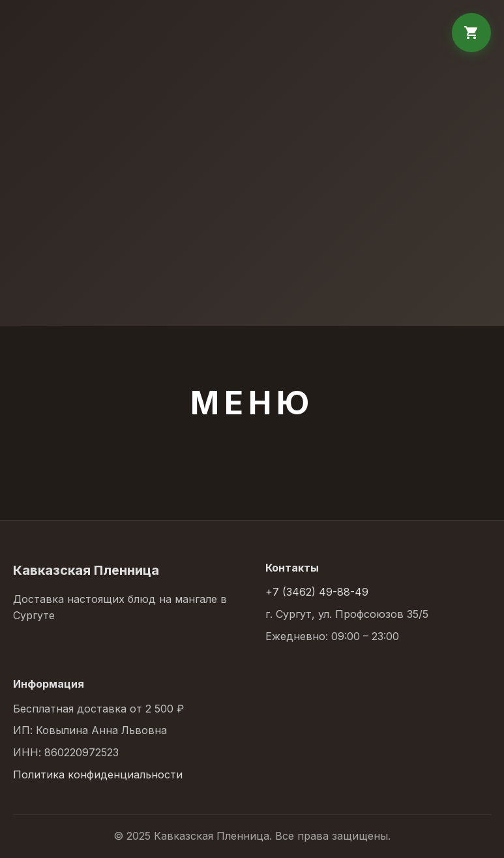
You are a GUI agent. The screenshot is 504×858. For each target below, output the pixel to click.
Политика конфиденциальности (98, 774)
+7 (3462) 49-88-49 (317, 592)
